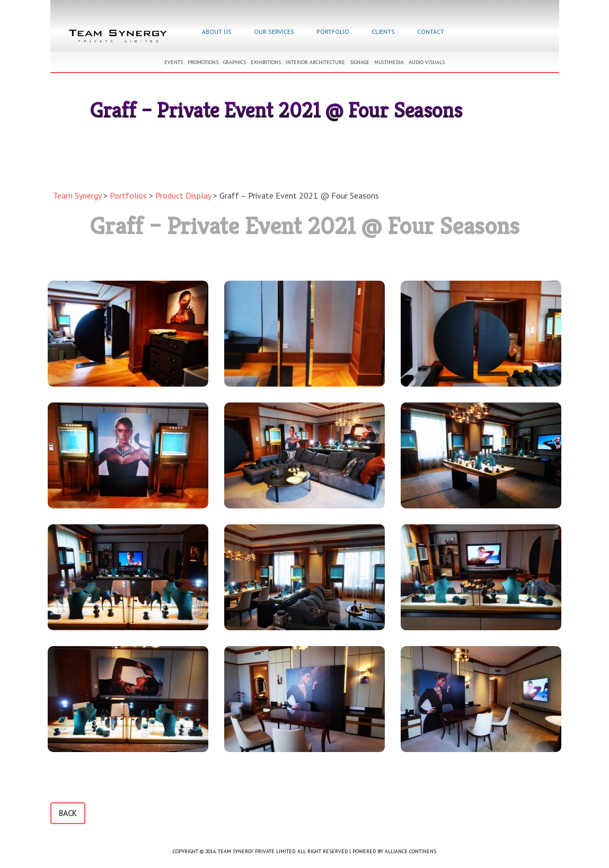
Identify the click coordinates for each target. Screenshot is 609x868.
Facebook (467, 33)
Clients (383, 32)
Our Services (274, 32)
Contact (431, 32)
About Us (217, 32)
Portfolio (333, 32)
